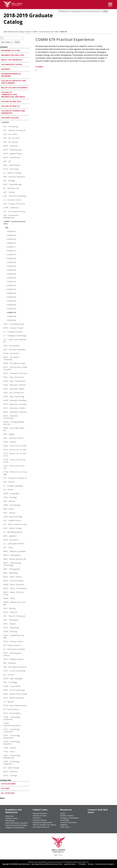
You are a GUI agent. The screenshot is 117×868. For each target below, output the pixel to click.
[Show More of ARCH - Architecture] (2, 158)
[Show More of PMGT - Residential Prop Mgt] (2, 636)
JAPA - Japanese (10, 536)
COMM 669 (11, 305)
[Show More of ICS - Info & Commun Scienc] (2, 525)
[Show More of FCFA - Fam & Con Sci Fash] (2, 450)
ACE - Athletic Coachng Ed (14, 130)
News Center (65, 827)
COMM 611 (11, 247)
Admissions (9, 816)
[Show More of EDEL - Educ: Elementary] (2, 378)
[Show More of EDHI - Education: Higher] (2, 389)
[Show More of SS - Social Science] (2, 710)
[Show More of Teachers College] (1, 118)
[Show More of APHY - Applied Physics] (2, 154)
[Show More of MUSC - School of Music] (2, 581)
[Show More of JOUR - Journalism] (2, 540)
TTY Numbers (82, 864)
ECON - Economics (11, 353)
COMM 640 (11, 270)
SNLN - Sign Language (13, 678)
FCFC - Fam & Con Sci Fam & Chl (15, 455)
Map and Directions (40, 813)
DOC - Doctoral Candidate (14, 349)
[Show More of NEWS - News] (2, 599)
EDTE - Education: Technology (11, 417)
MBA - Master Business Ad (15, 559)
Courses (28, 32)
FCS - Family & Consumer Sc (15, 478)
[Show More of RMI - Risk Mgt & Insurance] (2, 667)
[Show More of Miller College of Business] (1, 87)
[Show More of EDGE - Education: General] (2, 385)
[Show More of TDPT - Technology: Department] (2, 736)
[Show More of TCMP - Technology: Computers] (2, 717)
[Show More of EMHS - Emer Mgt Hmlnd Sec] (2, 428)
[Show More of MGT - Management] (2, 569)
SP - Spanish (9, 702)
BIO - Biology (9, 181)
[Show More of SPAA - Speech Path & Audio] (2, 694)
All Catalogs (8, 793)
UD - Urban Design (11, 768)
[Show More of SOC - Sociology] (2, 683)
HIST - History (9, 513)
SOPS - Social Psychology (14, 690)
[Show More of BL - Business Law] (2, 189)
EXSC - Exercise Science (13, 438)
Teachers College (10, 118)
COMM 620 (11, 258)
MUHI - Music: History (13, 577)
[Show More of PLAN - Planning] (2, 632)
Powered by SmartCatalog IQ (105, 864)
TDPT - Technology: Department (12, 737)
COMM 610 (11, 243)
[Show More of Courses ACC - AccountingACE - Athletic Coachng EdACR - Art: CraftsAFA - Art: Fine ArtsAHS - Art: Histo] (1, 122)
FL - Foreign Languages (13, 486)
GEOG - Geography (11, 493)
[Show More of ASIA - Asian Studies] (2, 165)
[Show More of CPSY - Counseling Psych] (2, 324)
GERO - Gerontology (12, 505)
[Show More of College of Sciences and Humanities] (1, 111)
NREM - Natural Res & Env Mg (15, 603)
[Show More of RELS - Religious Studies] (2, 660)
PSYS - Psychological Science (12, 654)
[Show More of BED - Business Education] (2, 177)
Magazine (64, 825)
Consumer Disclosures (69, 822)
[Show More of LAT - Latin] (2, 548)
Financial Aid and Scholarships (16, 825)
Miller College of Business (14, 88)
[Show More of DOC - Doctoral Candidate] (2, 350)
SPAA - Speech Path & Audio (15, 694)
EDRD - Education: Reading (15, 400)
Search (17, 42)
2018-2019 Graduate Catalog (14, 32)
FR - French (8, 490)
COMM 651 (11, 282)
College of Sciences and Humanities (13, 112)
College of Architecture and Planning (13, 82)
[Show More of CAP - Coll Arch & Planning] (2, 196)
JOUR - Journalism (11, 540)
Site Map (5, 788)
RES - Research (10, 663)
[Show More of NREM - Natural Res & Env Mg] (2, 603)
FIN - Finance (9, 482)
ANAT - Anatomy (10, 146)
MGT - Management (12, 569)
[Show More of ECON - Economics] (2, 354)
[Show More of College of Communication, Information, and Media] (1, 92)
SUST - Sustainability (12, 713)
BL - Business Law (11, 188)
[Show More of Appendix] (1, 69)
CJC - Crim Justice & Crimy (14, 211)
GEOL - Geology (10, 497)
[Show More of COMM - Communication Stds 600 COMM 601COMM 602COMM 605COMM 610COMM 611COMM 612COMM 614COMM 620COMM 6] (2, 222)
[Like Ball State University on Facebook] (88, 816)
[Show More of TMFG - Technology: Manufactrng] (2, 756)
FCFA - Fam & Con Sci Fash (15, 450)
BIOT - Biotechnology (13, 184)
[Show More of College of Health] (1, 106)
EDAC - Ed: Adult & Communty (11, 358)
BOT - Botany (9, 192)
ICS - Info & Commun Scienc (15, 524)
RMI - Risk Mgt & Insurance (15, 667)
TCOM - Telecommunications (12, 724)
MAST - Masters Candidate (15, 551)
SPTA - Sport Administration (15, 705)
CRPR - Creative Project (13, 328)
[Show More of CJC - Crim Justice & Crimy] (2, 212)
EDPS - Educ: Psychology (14, 396)
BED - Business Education (14, 177)
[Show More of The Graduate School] (1, 64)
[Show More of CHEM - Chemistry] (2, 208)
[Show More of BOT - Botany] (2, 192)
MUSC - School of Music (14, 581)
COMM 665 (11, 301)
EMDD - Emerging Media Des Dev (14, 423)
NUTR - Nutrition (10, 612)
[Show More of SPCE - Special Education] (2, 698)
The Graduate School (12, 64)
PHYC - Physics (10, 624)
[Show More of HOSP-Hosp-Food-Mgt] (2, 517)
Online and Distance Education (16, 823)
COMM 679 (11, 312)
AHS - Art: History (11, 142)
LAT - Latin (8, 547)
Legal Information (70, 864)
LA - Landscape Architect (14, 544)
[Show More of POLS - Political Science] (2, 642)
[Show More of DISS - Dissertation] (2, 346)
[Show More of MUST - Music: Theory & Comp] (2, 593)
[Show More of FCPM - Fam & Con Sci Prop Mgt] (2, 472)
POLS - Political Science (13, 641)
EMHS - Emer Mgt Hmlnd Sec (14, 429)
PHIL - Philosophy (11, 620)
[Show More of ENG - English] (2, 435)
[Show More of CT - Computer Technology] (2, 336)
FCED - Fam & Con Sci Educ (15, 446)
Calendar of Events (40, 816)
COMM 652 (11, 285)
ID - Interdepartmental (13, 532)
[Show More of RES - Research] (2, 663)
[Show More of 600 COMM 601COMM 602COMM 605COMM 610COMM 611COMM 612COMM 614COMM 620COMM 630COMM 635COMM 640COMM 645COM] (4, 228)
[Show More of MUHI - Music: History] (2, 577)
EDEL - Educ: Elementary (14, 377)
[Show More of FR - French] (2, 490)
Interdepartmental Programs (11, 75)
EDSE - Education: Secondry (15, 404)
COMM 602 (11, 235)
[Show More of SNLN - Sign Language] (2, 679)
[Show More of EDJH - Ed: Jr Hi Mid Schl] (2, 393)
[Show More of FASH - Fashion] (2, 442)
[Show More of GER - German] (2, 501)
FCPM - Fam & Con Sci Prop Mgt (15, 473)
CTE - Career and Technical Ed (15, 341)
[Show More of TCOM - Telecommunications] (2, 724)
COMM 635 (11, 266)
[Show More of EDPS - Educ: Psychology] (2, 397)
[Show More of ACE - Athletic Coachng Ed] (2, 131)
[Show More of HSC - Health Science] (2, 521)
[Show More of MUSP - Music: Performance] (2, 589)
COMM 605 (11, 239)
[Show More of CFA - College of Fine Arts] (2, 204)
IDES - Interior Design (13, 528)
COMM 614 (11, 255)
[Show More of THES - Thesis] (2, 752)
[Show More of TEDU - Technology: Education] (2, 742)
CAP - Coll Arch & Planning (15, 196)
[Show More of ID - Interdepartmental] (2, 532)
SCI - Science (9, 675)
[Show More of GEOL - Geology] (2, 498)
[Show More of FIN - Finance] (2, 482)
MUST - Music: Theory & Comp (14, 593)
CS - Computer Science (13, 332)
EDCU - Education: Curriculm (15, 373)
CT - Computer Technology (15, 336)
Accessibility (65, 820)
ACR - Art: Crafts (10, 134)
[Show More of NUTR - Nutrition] (2, 613)
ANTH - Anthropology (12, 150)
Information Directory (13, 55)
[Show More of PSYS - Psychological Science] (2, 653)
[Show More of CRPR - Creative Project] (2, 328)
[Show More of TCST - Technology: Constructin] (2, 730)
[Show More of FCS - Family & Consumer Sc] (2, 478)
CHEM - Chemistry (11, 208)
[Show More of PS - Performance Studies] (2, 650)
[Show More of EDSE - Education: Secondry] (2, 405)
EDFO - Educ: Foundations (14, 381)
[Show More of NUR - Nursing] (2, 609)
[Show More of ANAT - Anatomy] (2, 146)
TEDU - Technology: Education (12, 743)
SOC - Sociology (10, 682)
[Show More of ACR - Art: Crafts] (2, 135)
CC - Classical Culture (12, 200)
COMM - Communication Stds (43, 32)
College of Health (10, 106)
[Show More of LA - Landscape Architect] (2, 544)
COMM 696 (11, 320)
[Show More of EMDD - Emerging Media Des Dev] (2, 422)
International (10, 821)
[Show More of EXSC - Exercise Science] (2, 438)
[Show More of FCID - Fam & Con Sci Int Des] (2, 466)
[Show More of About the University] (1, 60)
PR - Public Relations (12, 645)
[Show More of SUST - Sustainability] (2, 714)
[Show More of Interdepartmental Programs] (1, 74)
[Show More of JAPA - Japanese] (2, 536)
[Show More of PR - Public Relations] (2, 646)
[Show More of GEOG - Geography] (2, 494)
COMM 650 (11, 278)
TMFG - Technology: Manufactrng (12, 757)
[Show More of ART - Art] (2, 162)
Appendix (6, 69)
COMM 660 (11, 297)
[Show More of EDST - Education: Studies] (2, 408)
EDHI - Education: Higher (14, 389)
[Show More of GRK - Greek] (2, 509)
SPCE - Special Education (14, 698)
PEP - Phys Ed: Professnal (14, 616)
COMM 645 (11, 274)
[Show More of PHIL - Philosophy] (2, 620)
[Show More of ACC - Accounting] (2, 127)
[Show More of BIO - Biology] (2, 181)
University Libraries (40, 820)
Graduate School (11, 818)
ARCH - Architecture (12, 157)
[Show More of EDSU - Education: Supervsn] (2, 412)
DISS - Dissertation (11, 346)
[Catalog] (80, 11)
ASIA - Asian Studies (12, 165)
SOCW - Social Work (12, 686)
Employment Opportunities (43, 822)
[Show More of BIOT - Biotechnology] (2, 185)
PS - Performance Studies (14, 649)
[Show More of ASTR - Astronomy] (2, 169)
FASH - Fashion (10, 442)
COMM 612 (11, 251)
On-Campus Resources (41, 827)
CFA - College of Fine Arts (14, 204)
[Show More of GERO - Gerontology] (2, 505)
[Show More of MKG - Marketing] (2, 573)
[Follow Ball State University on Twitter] (93, 816)
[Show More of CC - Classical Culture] (2, 200)
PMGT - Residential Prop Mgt (14, 636)
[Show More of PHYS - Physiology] (2, 628)
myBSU (63, 813)
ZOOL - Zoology (10, 775)
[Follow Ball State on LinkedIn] (88, 820)
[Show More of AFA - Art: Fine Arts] (2, 138)
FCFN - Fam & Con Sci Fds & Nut (15, 461)
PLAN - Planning (10, 631)
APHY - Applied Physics (13, 154)
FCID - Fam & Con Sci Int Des (14, 467)
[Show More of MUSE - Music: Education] (2, 585)
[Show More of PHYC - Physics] (2, 624)
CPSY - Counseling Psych (14, 324)
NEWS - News (9, 598)
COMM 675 (11, 309)
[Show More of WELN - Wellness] (2, 772)
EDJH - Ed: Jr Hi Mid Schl (14, 393)
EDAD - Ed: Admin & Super (15, 363)
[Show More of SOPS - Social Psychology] (2, 690)
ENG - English (9, 434)
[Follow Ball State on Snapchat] (93, 820)
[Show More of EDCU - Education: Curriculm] (2, 374)
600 (56, 32)
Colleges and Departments (15, 827)
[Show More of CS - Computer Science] (2, 332)
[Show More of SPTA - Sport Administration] (2, 706)
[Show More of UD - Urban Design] (2, 768)
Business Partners (67, 816)
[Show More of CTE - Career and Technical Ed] (2, 340)
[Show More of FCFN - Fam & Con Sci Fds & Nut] (2, 460)
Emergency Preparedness (70, 818)
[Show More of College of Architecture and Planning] (1, 81)
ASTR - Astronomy (11, 169)
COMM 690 (11, 316)
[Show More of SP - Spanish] (2, 702)
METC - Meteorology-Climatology (12, 564)
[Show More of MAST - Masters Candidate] (2, 552)
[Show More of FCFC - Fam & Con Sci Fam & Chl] (2, 454)
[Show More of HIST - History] (2, 513)
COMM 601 (11, 231)
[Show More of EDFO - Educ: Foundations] (2, 381)
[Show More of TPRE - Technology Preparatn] (2, 762)
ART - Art (7, 161)
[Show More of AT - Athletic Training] (2, 173)
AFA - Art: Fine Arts (11, 138)
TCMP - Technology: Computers (12, 718)
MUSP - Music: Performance (15, 588)
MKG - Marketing (10, 573)
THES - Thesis (9, 752)
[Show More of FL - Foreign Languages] (2, 486)
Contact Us (37, 818)
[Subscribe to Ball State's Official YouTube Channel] (98, 816)
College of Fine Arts (11, 101)
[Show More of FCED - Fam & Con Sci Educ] (2, 446)
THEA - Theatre (10, 748)
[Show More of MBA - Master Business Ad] (2, 559)
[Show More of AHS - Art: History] (2, 142)
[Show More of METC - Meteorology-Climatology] (2, 563)
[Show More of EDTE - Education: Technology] (2, 416)
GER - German (9, 501)
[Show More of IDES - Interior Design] (2, 529)
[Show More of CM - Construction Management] (2, 216)
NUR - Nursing (9, 608)
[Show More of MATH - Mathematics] (2, 556)
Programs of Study (11, 50)
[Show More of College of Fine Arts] (1, 101)
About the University (12, 60)
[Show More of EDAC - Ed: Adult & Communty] (2, 358)
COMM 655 (11, 293)
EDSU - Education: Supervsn (15, 412)
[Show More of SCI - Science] (2, 675)
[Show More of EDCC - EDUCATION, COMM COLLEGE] (2, 368)
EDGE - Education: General (15, 385)
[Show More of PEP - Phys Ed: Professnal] (2, 616)
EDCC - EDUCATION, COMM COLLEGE (15, 368)
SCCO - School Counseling (14, 671)
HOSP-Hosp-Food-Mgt (13, 517)
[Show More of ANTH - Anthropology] (2, 150)
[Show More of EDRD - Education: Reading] (2, 401)
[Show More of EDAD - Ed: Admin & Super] (2, 364)
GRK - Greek (9, 509)
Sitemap (91, 864)
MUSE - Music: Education (14, 584)
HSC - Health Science (12, 520)
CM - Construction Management (11, 216)
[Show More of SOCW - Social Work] (2, 687)
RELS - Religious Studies (14, 659)
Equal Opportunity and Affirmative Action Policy (47, 864)
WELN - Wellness (10, 772)
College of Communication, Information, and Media (13, 95)
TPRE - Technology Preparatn (11, 763)
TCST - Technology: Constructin (12, 730)
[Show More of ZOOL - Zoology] (2, 776)
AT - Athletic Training (12, 173)
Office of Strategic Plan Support (44, 825)
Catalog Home (8, 784)
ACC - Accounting (11, 127)
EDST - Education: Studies (14, 408)
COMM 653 (11, 289)
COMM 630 (11, 262)
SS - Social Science (11, 709)
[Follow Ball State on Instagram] (104, 816)
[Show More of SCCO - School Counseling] (2, 671)
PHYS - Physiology (11, 628)
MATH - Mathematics (12, 555)
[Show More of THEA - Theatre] (2, 748)
